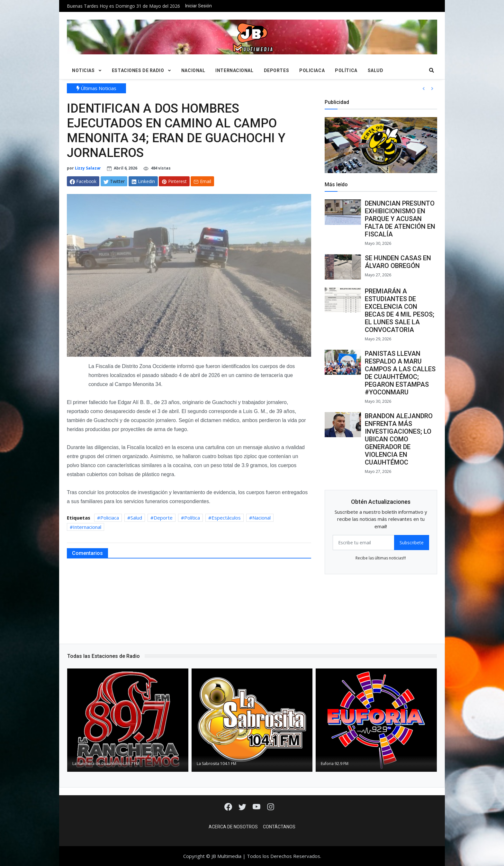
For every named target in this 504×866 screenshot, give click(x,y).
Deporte (163, 518)
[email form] (364, 543)
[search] (432, 71)
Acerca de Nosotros (233, 827)
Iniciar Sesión (198, 6)
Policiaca (312, 70)
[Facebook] (229, 806)
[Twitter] (243, 806)
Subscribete (412, 543)
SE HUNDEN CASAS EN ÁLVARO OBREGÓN (398, 262)
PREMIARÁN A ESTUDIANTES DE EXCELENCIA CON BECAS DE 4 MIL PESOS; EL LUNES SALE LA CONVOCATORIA (400, 310)
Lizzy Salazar (88, 168)
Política (346, 70)
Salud (376, 70)
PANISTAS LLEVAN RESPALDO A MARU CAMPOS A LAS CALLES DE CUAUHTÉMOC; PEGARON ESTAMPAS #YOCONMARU (400, 373)
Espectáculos (226, 518)
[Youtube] (257, 806)
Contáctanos (279, 827)
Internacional (234, 70)
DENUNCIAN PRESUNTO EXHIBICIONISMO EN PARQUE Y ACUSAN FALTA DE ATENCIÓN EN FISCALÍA (400, 219)
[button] (423, 89)
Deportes (276, 70)
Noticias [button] (83, 70)
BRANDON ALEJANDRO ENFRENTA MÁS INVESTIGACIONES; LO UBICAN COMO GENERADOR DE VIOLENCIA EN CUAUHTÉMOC (399, 439)
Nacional (193, 70)
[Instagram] (271, 806)
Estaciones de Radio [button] (138, 70)
